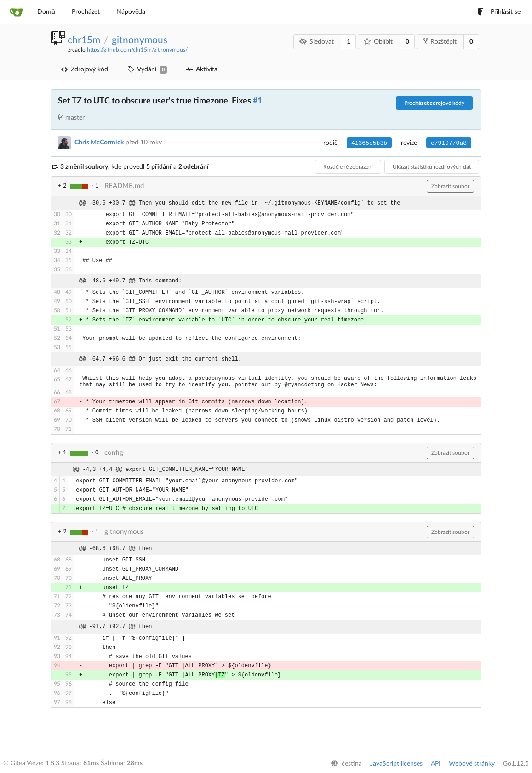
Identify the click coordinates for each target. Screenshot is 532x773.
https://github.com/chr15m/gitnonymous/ (137, 50)
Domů (46, 12)
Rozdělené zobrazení (348, 167)
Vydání (147, 70)
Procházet (86, 12)
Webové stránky (472, 764)
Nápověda (131, 12)
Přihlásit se (499, 12)
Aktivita (202, 69)
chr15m (84, 40)
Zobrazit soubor (450, 186)
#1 (257, 101)
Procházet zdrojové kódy (434, 103)
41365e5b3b (369, 143)
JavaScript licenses (396, 764)
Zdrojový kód (85, 69)
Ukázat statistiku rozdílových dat (432, 167)
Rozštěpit (440, 41)
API (436, 764)
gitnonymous (140, 40)
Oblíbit (378, 42)
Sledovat (317, 42)
